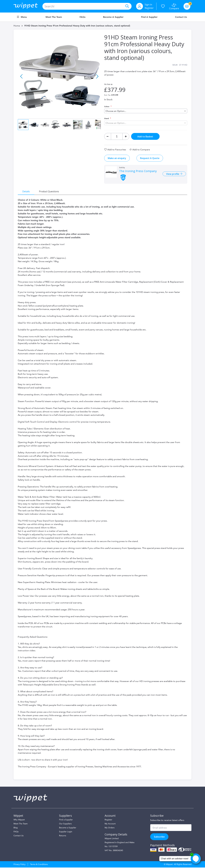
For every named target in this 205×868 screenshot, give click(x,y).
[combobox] (87, 6)
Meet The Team (21, 824)
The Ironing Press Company (138, 171)
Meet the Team (54, 17)
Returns (63, 836)
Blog (16, 828)
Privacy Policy (20, 865)
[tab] (26, 192)
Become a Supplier (113, 17)
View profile (173, 174)
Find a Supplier (149, 17)
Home (17, 26)
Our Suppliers (65, 824)
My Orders (110, 828)
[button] (22, 75)
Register (149, 8)
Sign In (148, 5)
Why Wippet (19, 820)
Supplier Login (66, 832)
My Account (110, 824)
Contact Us (181, 17)
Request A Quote (150, 158)
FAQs (82, 17)
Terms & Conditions (39, 865)
